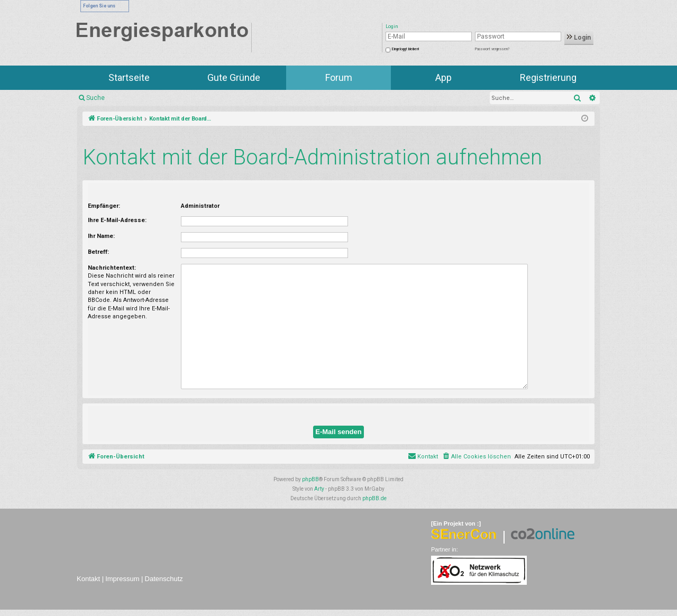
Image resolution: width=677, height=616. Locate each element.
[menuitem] (476, 457)
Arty (319, 489)
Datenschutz (164, 579)
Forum (339, 77)
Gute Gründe (234, 77)
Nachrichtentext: (112, 268)
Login (579, 38)
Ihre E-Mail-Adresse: (117, 220)
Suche (95, 98)
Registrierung (548, 77)
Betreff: (98, 252)
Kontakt (88, 579)
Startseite (129, 77)
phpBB (310, 479)
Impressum (122, 579)
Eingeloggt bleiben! (405, 49)
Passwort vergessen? (492, 49)
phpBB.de (374, 498)
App (443, 77)
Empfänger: (104, 206)
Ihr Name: (101, 236)
